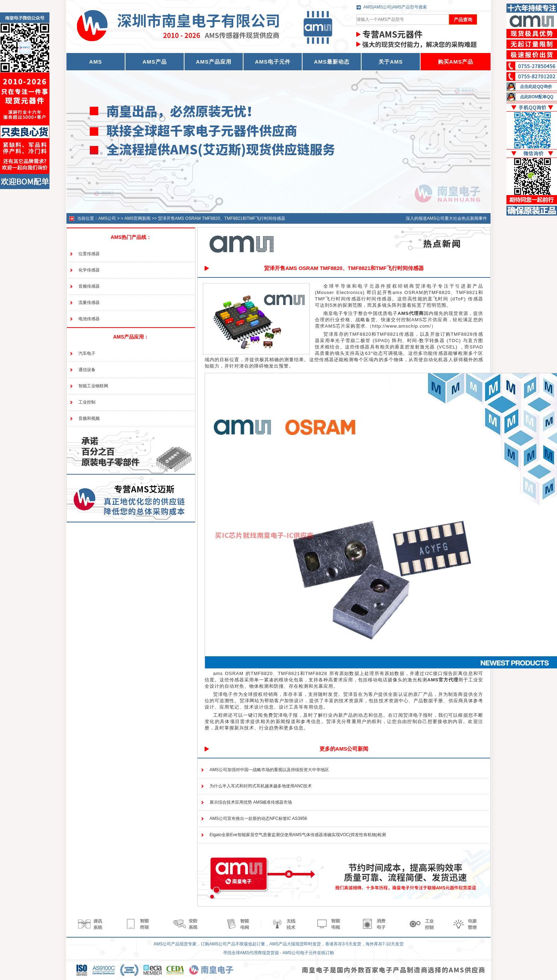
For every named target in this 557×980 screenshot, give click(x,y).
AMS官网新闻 (137, 218)
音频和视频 (89, 418)
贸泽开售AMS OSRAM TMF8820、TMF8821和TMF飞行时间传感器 (222, 218)
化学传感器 (89, 270)
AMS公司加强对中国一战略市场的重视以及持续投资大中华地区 (269, 770)
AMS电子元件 (272, 62)
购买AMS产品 (456, 62)
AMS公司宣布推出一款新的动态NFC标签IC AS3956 (258, 818)
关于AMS (391, 62)
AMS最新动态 (332, 62)
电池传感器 (89, 319)
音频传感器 (89, 286)
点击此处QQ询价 (536, 87)
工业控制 (87, 402)
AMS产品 (154, 62)
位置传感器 (89, 254)
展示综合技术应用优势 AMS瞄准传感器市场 (251, 802)
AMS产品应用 (213, 62)
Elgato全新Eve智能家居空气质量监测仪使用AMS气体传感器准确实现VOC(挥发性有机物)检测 (298, 835)
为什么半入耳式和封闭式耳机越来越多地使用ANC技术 (261, 786)
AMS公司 (107, 218)
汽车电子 (87, 353)
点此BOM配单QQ (537, 97)
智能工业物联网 (93, 386)
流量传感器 (89, 303)
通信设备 (87, 370)
